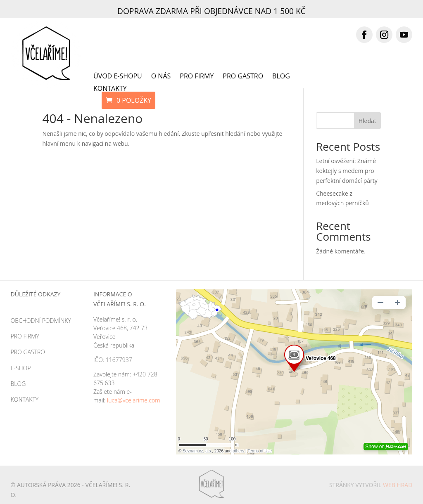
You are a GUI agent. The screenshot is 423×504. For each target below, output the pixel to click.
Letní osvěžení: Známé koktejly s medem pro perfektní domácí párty (347, 171)
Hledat (367, 121)
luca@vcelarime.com (134, 400)
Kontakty (110, 89)
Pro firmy (197, 77)
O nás (161, 77)
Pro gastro (243, 77)
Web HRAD (398, 485)
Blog (281, 77)
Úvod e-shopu (118, 77)
